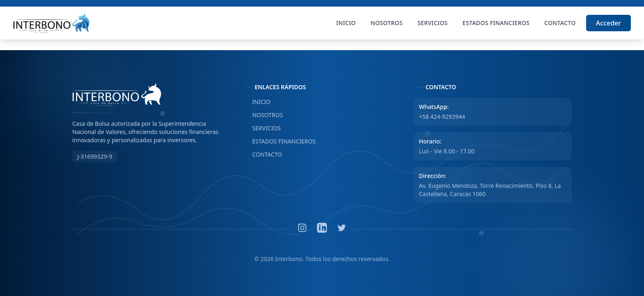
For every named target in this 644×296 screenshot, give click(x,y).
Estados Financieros (496, 23)
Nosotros (386, 23)
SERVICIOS (262, 128)
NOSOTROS (263, 115)
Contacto (560, 23)
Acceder (608, 23)
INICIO (257, 102)
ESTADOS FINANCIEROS (279, 141)
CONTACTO (263, 155)
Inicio (346, 23)
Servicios (433, 23)
